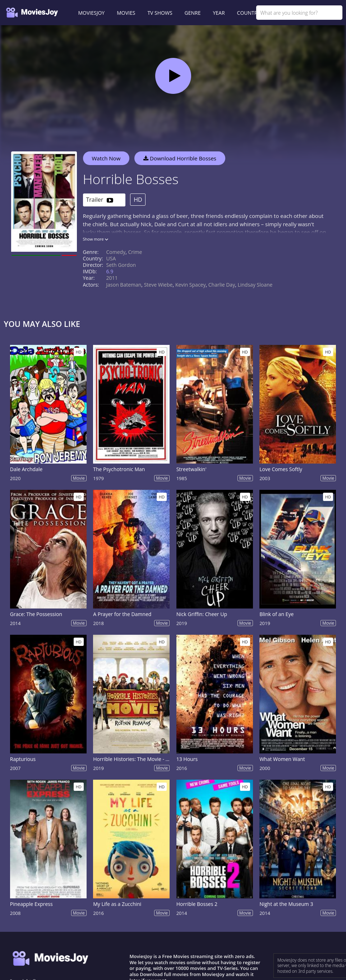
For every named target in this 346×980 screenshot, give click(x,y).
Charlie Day (222, 285)
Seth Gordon (121, 265)
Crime (135, 252)
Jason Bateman (124, 285)
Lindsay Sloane (255, 285)
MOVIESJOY (92, 13)
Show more (96, 239)
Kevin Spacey (191, 285)
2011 (112, 278)
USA (111, 258)
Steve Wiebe (158, 285)
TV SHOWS (160, 13)
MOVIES (126, 13)
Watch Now (106, 158)
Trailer (100, 200)
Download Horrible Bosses (180, 158)
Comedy (116, 252)
